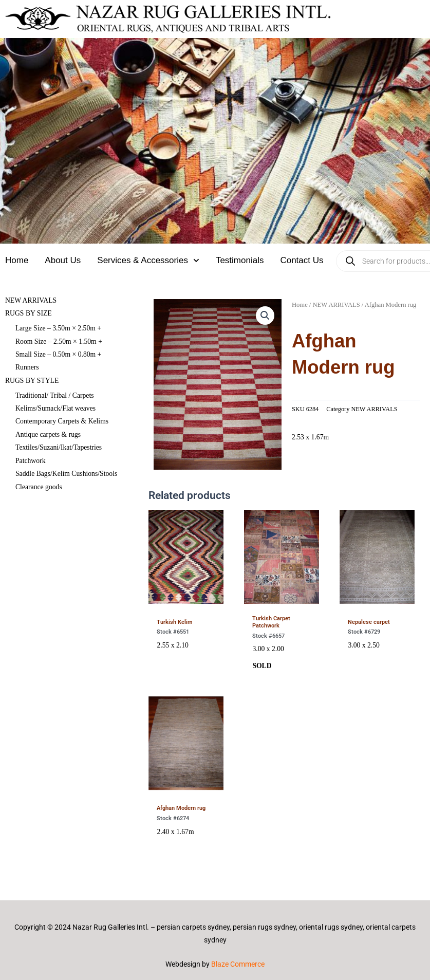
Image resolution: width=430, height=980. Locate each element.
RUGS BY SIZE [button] (29, 313)
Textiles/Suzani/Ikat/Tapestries (59, 447)
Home (17, 260)
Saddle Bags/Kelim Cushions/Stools (66, 474)
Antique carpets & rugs (48, 434)
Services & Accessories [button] (148, 261)
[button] (265, 316)
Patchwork (30, 461)
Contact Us (302, 260)
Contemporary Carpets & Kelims (62, 421)
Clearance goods (39, 487)
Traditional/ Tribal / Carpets (55, 395)
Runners (27, 367)
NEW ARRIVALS (31, 300)
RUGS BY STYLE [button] (32, 381)
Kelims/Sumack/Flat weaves (55, 408)
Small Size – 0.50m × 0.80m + (58, 354)
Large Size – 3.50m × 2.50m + (58, 328)
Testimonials (240, 260)
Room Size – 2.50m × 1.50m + (59, 341)
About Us (63, 260)
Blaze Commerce (238, 964)
